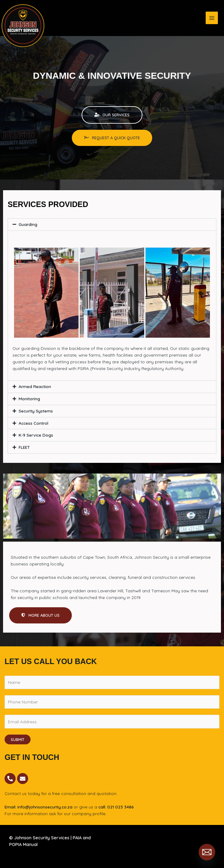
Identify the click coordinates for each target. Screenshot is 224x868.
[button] (112, 225)
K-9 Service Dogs (36, 435)
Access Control (33, 423)
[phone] (179, 19)
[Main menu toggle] (212, 18)
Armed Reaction (35, 386)
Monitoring (29, 399)
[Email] (207, 852)
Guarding (28, 224)
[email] (194, 19)
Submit (18, 739)
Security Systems (36, 411)
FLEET (24, 447)
